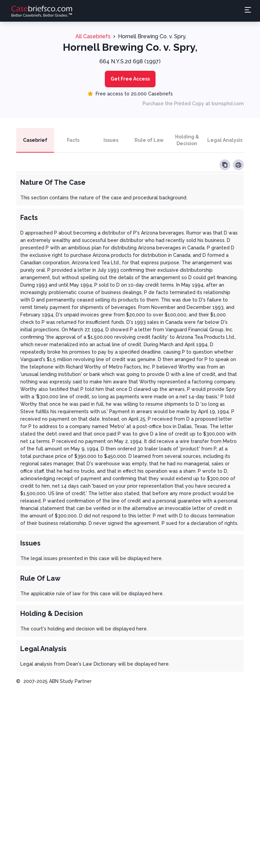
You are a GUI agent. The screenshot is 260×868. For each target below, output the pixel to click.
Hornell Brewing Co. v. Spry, (152, 36)
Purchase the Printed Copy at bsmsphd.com (193, 104)
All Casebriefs (93, 36)
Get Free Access (130, 79)
